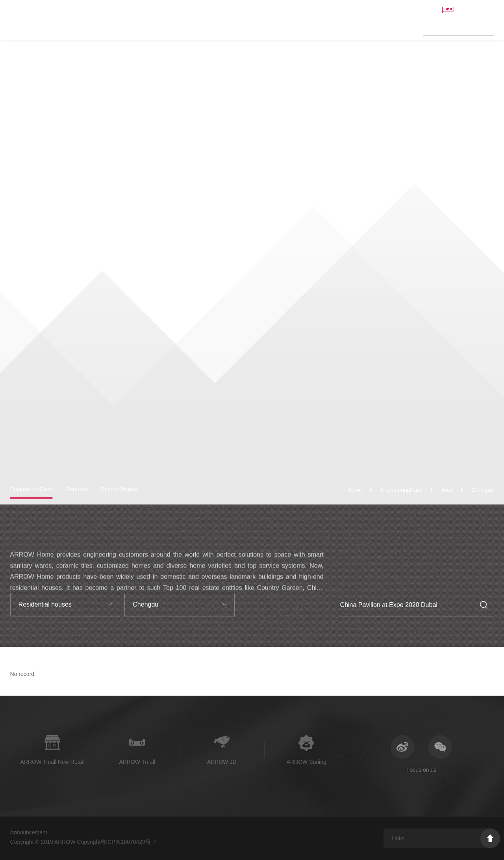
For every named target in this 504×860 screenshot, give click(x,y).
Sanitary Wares (192, 28)
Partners (77, 489)
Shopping (323, 28)
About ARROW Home (385, 28)
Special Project (119, 489)
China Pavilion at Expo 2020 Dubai (396, 9)
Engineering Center (281, 28)
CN (489, 9)
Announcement (29, 832)
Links (398, 838)
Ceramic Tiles (233, 28)
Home (160, 28)
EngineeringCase (402, 490)
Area (447, 490)
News (347, 28)
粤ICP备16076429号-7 (128, 842)
